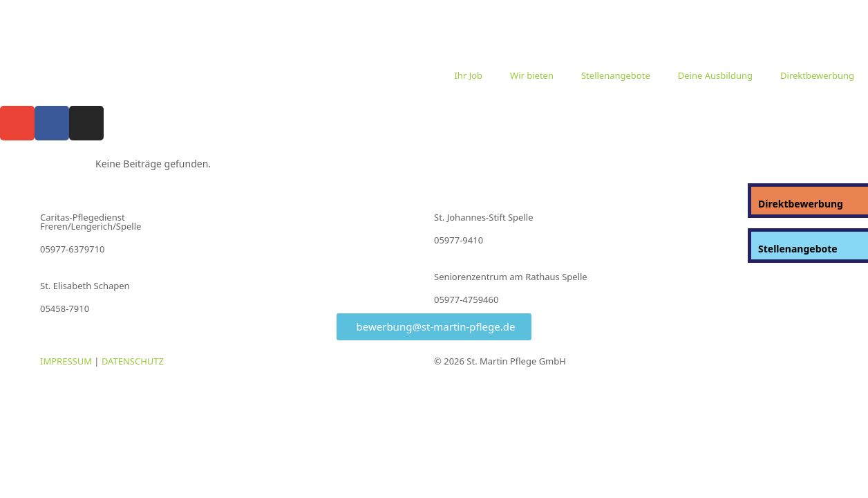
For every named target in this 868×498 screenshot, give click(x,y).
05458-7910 (65, 308)
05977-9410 (459, 240)
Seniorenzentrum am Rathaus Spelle (511, 277)
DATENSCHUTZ (133, 361)
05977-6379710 (72, 249)
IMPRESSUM (66, 361)
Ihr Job (468, 75)
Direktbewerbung (817, 75)
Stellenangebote (616, 75)
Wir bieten (532, 75)
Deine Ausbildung (715, 75)
